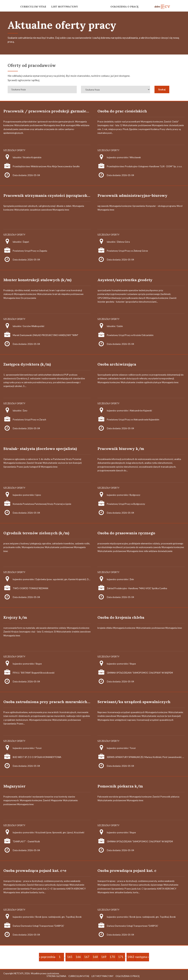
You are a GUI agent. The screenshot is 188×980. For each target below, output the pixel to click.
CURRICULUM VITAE (33, 7)
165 (70, 957)
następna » (142, 957)
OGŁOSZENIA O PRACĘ (124, 7)
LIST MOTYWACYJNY (64, 7)
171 (121, 957)
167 (87, 957)
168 (95, 957)
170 (112, 957)
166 (78, 957)
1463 (131, 957)
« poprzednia (47, 957)
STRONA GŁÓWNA (56, 976)
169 (104, 957)
